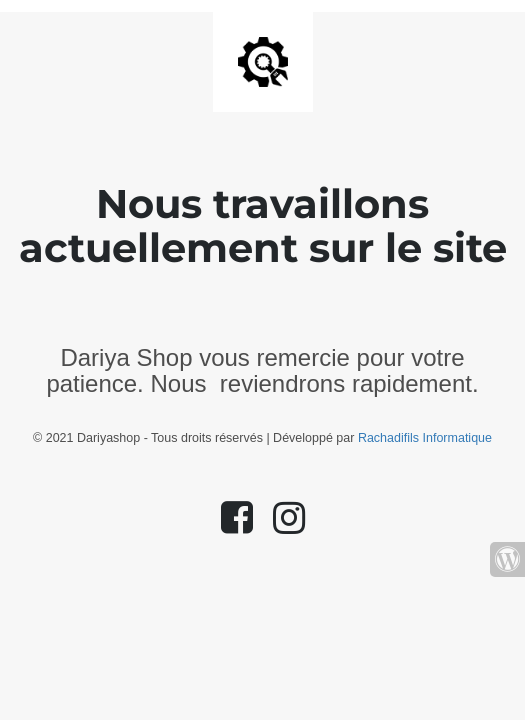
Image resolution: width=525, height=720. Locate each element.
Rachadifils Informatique (425, 438)
